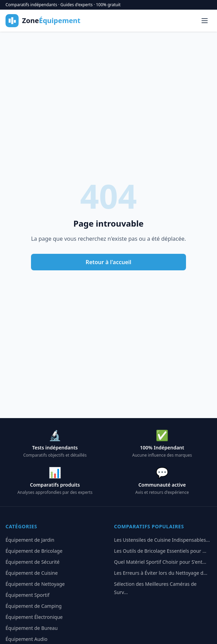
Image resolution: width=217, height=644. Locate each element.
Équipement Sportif (28, 595)
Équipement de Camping (34, 606)
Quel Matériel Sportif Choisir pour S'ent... (160, 562)
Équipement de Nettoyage (35, 584)
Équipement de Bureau (32, 628)
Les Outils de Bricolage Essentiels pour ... (160, 551)
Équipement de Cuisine (32, 573)
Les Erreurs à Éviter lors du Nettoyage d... (161, 573)
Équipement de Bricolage (34, 551)
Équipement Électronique (34, 617)
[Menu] (205, 21)
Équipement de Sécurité (33, 562)
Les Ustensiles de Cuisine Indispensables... (162, 540)
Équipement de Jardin (30, 540)
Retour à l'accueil (109, 262)
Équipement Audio (27, 639)
